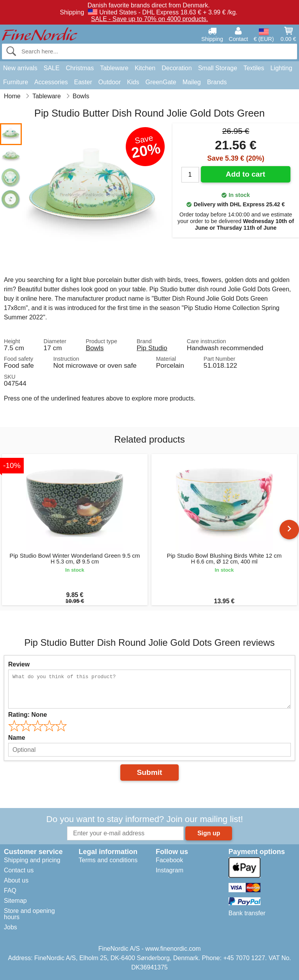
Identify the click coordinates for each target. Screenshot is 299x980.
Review (19, 664)
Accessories (51, 82)
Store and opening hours (29, 914)
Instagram (170, 870)
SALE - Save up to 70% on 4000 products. (150, 19)
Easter (83, 82)
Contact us (19, 870)
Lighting (281, 68)
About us (16, 880)
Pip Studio (152, 348)
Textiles (254, 68)
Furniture (16, 82)
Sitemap (15, 901)
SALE (52, 68)
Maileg (192, 82)
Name (17, 738)
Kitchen (145, 68)
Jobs (11, 927)
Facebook (169, 860)
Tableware (114, 68)
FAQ (10, 891)
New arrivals (20, 68)
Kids (133, 82)
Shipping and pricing (32, 860)
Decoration (177, 68)
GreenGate (161, 82)
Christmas (80, 68)
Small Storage (218, 68)
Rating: (28, 715)
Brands (217, 82)
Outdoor (110, 82)
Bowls (95, 348)
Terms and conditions (108, 860)
